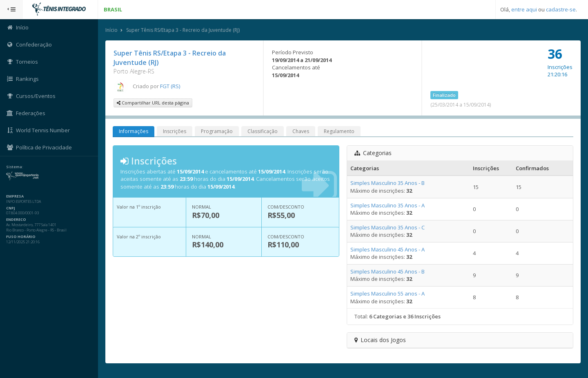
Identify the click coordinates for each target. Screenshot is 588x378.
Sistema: (15, 167)
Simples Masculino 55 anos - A (388, 294)
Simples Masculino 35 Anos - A (388, 205)
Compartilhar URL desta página (153, 103)
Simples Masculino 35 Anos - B (388, 183)
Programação (217, 131)
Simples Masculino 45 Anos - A (388, 249)
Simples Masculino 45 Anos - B (388, 271)
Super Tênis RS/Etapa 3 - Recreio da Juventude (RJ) (183, 30)
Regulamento (339, 131)
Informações (134, 131)
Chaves (301, 131)
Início (111, 30)
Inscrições (175, 131)
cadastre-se (561, 9)
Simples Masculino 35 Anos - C (388, 227)
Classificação (263, 131)
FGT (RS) (170, 86)
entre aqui (524, 9)
